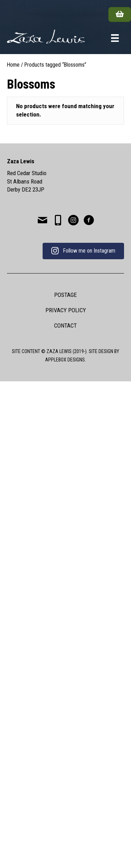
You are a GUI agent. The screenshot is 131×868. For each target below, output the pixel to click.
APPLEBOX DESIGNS (65, 360)
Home (13, 65)
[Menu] (115, 38)
